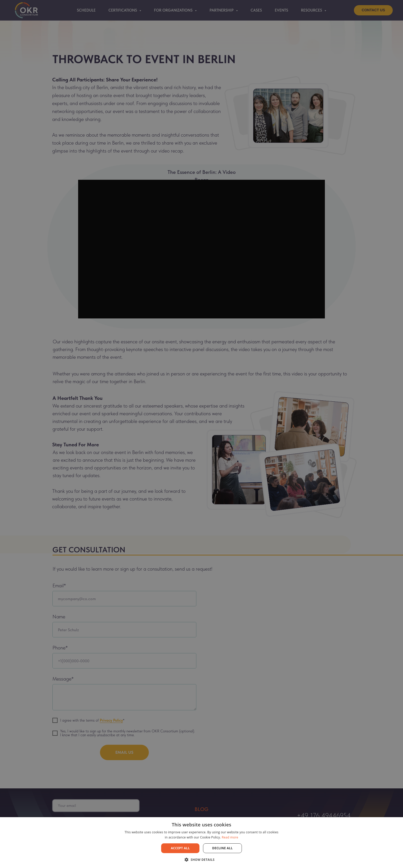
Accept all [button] (180, 848)
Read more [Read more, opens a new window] (230, 837)
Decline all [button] (223, 848)
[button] (201, 859)
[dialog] (201, 434)
